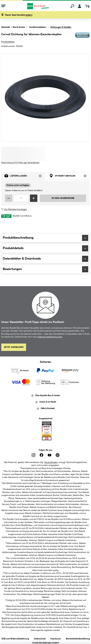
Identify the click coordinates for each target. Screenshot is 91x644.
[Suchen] (72, 6)
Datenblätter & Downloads (45, 259)
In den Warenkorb (63, 198)
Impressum (56, 638)
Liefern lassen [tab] (25, 177)
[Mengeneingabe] (21, 198)
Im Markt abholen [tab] (70, 177)
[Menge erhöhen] (34, 198)
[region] (45, 98)
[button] (19, 15)
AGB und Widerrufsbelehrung (15, 638)
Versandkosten (51, 462)
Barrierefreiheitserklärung (78, 638)
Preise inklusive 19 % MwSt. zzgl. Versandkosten (20, 163)
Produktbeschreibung (45, 238)
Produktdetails (8, 42)
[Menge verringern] (9, 198)
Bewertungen (45, 269)
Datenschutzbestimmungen (50, 337)
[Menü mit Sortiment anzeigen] (3, 6)
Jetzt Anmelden (14, 347)
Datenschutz (40, 638)
